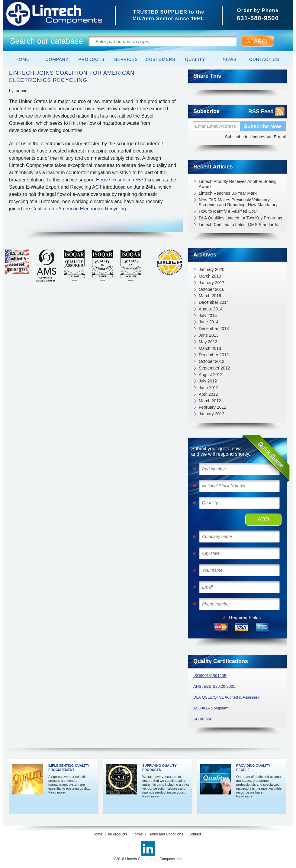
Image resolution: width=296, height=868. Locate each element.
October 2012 (212, 361)
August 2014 (211, 309)
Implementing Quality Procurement (69, 768)
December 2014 (214, 302)
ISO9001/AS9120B (210, 676)
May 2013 (208, 342)
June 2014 (209, 322)
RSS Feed (261, 112)
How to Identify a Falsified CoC (228, 211)
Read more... (58, 792)
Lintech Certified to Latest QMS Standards (238, 225)
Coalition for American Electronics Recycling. (79, 209)
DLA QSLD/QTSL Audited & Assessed (226, 697)
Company (57, 59)
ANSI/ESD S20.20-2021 (214, 686)
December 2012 (214, 355)
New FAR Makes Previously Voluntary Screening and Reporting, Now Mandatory (238, 202)
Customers (161, 59)
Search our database (46, 41)
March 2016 (210, 296)
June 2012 (209, 388)
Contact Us (264, 59)
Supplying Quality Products (159, 768)
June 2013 (209, 335)
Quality (195, 59)
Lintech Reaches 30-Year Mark (228, 193)
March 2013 (210, 348)
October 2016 (212, 289)
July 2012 (208, 381)
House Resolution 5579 (121, 180)
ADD (263, 519)
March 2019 (210, 276)
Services (126, 59)
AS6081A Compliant (211, 708)
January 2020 (212, 269)
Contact (195, 834)
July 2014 (208, 316)
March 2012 (210, 401)
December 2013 (214, 329)
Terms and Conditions (166, 834)
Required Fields (245, 617)
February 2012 (212, 407)
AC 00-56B (203, 719)
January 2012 (212, 414)
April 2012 (208, 394)
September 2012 (214, 368)
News (230, 59)
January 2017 (212, 283)
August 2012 (211, 375)
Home (22, 59)
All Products (117, 834)
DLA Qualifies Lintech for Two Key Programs (240, 218)
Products (92, 59)
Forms (137, 834)
